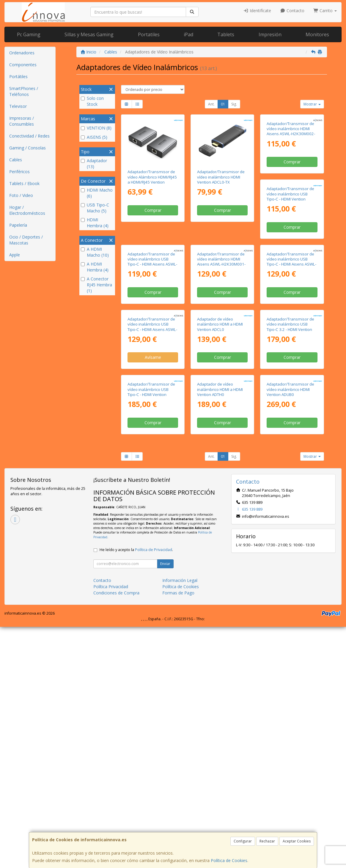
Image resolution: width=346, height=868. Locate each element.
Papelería (18, 225)
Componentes (23, 65)
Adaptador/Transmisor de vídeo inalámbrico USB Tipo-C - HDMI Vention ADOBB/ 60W (221, 520)
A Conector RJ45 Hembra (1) (96, 285)
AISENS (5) (94, 137)
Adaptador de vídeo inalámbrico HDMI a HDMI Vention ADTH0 (290, 517)
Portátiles (18, 76)
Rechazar (267, 841)
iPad (188, 34)
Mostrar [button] (312, 104)
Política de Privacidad (154, 791)
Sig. (234, 104)
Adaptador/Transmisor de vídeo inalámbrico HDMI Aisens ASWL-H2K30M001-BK (291, 293)
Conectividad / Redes (29, 136)
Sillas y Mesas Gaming (89, 34)
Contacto (292, 11)
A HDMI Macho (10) (95, 252)
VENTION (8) (96, 128)
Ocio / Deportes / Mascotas (26, 240)
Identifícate (257, 11)
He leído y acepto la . (136, 791)
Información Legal (180, 822)
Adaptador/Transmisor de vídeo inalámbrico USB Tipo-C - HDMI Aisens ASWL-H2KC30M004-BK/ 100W (152, 406)
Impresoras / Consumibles (22, 121)
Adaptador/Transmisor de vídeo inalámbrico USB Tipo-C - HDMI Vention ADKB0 (151, 293)
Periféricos (19, 172)
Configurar (243, 841)
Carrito (325, 11)
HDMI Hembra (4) (95, 223)
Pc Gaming (29, 34)
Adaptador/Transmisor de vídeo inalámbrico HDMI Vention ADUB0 (151, 631)
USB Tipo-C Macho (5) (95, 208)
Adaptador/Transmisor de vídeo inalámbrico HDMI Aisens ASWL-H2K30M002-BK (291, 179)
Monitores (317, 34)
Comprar (153, 210)
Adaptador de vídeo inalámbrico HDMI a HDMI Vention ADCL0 (290, 404)
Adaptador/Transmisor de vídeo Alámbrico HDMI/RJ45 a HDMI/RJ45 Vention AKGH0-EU (152, 179)
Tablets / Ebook (24, 183)
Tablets (226, 34)
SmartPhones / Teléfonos (24, 91)
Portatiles (149, 34)
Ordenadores (22, 53)
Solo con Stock (92, 101)
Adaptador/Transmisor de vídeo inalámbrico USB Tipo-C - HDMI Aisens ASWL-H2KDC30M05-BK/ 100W (222, 406)
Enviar (165, 805)
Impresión (270, 34)
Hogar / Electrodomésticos (27, 210)
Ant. (211, 104)
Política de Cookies (229, 860)
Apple (15, 255)
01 (223, 104)
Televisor (18, 106)
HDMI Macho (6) (97, 193)
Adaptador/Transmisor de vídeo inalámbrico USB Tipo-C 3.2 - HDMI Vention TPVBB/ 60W (151, 520)
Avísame (222, 437)
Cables (16, 160)
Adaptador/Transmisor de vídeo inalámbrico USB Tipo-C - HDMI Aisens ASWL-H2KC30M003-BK (222, 293)
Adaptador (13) (94, 164)
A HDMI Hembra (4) (95, 267)
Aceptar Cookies (297, 841)
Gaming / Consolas (27, 148)
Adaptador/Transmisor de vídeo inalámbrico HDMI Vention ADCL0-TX (221, 177)
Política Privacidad (111, 828)
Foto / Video (21, 195)
